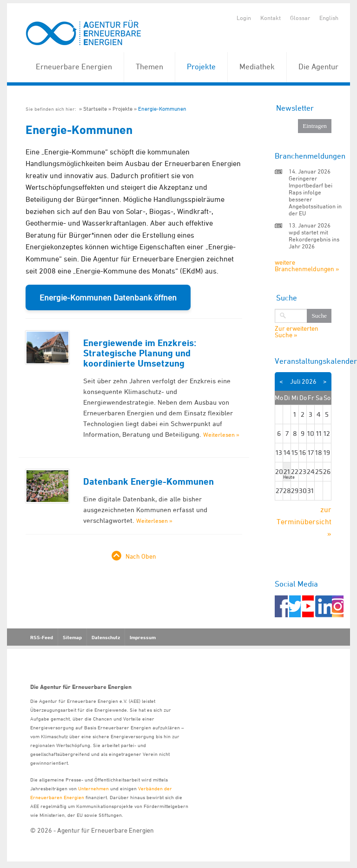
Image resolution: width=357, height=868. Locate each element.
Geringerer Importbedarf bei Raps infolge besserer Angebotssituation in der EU (315, 196)
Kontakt (271, 18)
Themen (149, 67)
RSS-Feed (42, 637)
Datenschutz (106, 637)
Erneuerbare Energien (74, 67)
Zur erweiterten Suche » (297, 332)
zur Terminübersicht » (304, 521)
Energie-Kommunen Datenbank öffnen (108, 297)
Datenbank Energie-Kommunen (149, 481)
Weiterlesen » (221, 434)
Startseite (95, 109)
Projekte (201, 67)
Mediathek (257, 67)
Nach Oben (141, 556)
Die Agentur (318, 67)
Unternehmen (93, 788)
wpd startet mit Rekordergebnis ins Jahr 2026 (314, 239)
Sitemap (72, 637)
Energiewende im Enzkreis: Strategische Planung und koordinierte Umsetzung (140, 353)
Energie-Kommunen (162, 109)
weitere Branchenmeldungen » (307, 265)
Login (244, 18)
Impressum (143, 637)
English (329, 18)
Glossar (300, 18)
